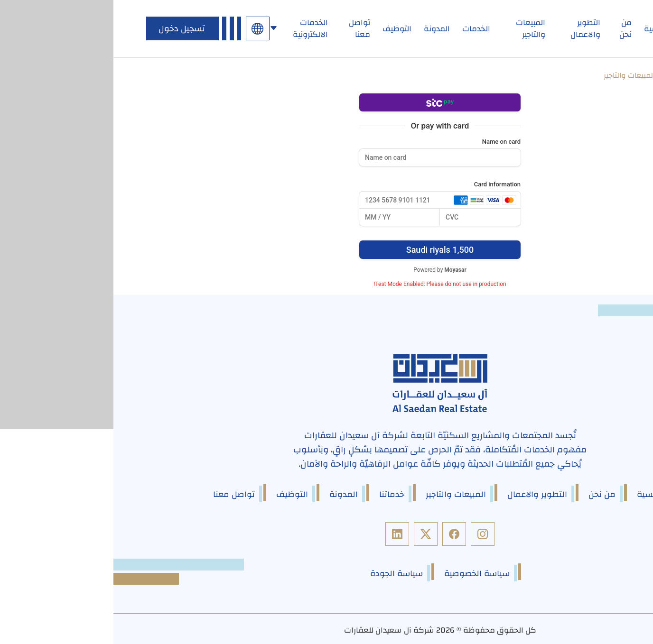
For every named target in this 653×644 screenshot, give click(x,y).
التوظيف (284, 29)
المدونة (323, 29)
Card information (384, 184)
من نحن (512, 29)
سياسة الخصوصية (364, 573)
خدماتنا (278, 494)
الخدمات (363, 29)
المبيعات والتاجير (417, 29)
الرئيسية (544, 29)
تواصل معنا (246, 29)
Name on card (388, 142)
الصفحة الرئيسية (587, 76)
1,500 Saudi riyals (326, 249)
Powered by (326, 269)
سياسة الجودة (283, 573)
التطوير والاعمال (472, 29)
